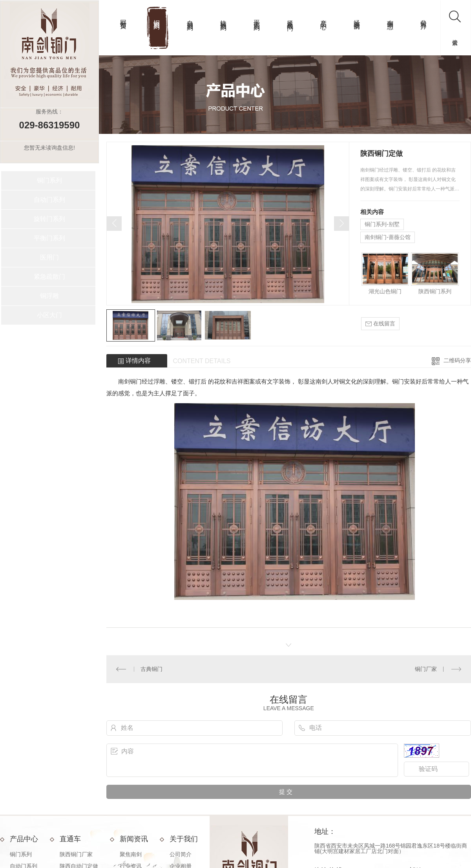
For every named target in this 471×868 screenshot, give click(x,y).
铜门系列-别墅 (382, 224)
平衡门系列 (257, 18)
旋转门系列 (224, 18)
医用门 (49, 257)
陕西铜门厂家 (76, 854)
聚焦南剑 (131, 854)
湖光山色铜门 (385, 291)
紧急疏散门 (290, 18)
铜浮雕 (49, 296)
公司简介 (424, 17)
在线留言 (380, 324)
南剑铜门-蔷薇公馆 (388, 237)
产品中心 (324, 17)
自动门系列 (190, 18)
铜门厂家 (426, 669)
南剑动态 (390, 17)
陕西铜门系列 (435, 291)
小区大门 (49, 315)
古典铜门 (152, 669)
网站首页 (123, 17)
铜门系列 (157, 17)
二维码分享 (457, 360)
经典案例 (357, 17)
